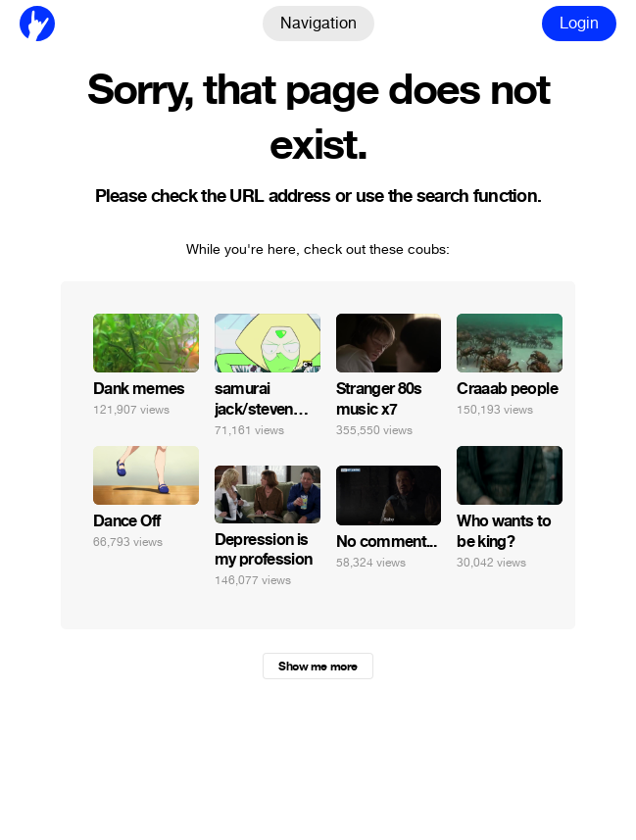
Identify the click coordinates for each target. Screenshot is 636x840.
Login (579, 23)
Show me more (318, 667)
